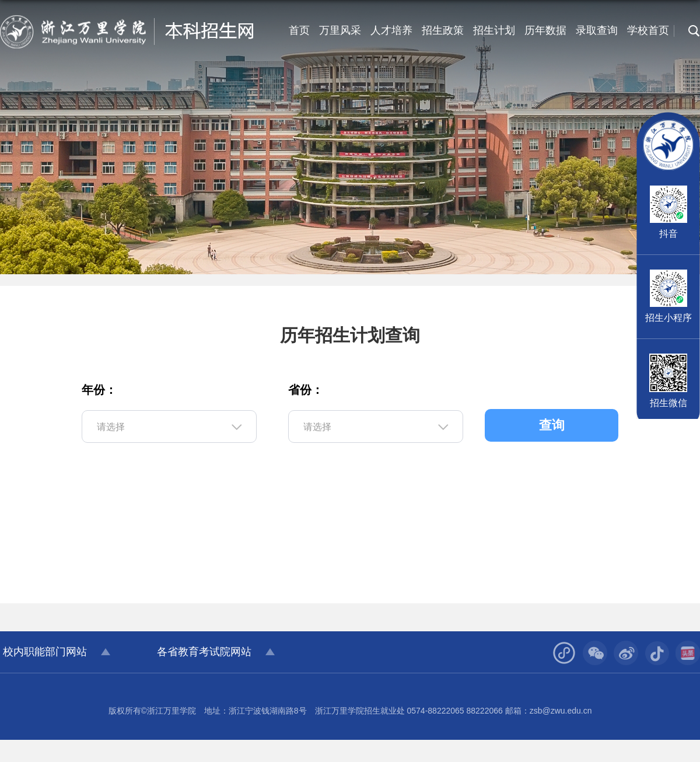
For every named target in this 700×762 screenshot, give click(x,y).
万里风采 (340, 30)
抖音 (668, 234)
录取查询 (597, 30)
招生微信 (668, 403)
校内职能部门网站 (45, 652)
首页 (299, 30)
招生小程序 (668, 318)
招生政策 (443, 30)
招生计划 (494, 30)
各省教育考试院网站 (204, 652)
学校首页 (648, 30)
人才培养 (391, 30)
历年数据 (545, 30)
